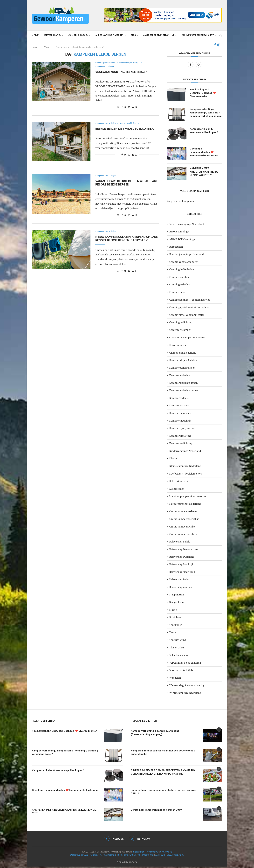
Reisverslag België (180, 543)
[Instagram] (219, 45)
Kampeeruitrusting (180, 437)
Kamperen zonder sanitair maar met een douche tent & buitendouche (165, 754)
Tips (133, 35)
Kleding (174, 460)
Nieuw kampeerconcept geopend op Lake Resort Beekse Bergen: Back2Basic (127, 238)
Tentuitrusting (178, 641)
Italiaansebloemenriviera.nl (103, 856)
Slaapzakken (177, 604)
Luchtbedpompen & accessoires (188, 498)
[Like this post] (118, 107)
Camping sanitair (179, 278)
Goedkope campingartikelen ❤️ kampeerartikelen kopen (205, 154)
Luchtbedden (177, 490)
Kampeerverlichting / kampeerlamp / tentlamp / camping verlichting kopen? (206, 115)
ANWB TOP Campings (182, 241)
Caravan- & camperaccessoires (187, 339)
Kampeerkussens (179, 407)
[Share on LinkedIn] (133, 107)
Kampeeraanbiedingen (106, 67)
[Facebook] (215, 45)
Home (35, 35)
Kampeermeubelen (180, 415)
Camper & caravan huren (184, 263)
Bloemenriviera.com (144, 856)
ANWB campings (179, 233)
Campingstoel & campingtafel (187, 316)
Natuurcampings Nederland (185, 505)
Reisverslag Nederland (182, 573)
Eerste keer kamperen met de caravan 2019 (158, 811)
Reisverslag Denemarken (184, 551)
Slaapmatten (177, 596)
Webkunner (138, 853)
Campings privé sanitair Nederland (189, 309)
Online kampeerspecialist (198, 35)
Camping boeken (78, 35)
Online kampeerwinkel (182, 528)
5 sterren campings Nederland (187, 225)
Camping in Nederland (182, 271)
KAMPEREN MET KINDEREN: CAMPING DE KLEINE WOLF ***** (204, 174)
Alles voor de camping (109, 35)
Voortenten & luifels (181, 672)
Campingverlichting (181, 324)
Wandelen (175, 679)
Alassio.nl (160, 856)
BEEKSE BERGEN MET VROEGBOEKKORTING (125, 129)
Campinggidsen (178, 294)
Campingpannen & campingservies (190, 301)
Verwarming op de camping (185, 664)
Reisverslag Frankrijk (181, 566)
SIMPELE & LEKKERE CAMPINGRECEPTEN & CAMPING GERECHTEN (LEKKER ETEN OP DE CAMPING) (163, 774)
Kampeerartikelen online (159, 35)
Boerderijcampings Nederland (187, 256)
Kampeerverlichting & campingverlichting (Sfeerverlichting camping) (156, 734)
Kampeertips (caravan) (182, 430)
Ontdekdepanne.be (79, 856)
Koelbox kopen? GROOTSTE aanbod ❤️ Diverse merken (203, 93)
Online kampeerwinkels (183, 535)
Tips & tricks (177, 649)
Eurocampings (178, 347)
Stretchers (175, 619)
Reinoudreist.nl (125, 856)
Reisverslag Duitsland (182, 558)
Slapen (173, 611)
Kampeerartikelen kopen (184, 384)
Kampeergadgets (179, 399)
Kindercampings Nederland (185, 452)
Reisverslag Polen (179, 581)
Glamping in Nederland (106, 63)
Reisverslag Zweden (181, 588)
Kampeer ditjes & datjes (133, 63)
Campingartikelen (180, 286)
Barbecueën (176, 248)
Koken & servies (179, 483)
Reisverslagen (52, 35)
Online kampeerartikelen (184, 513)
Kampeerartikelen (180, 377)
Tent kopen (176, 626)
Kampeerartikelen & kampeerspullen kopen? (205, 132)
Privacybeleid (152, 853)
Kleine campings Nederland (185, 467)
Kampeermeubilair (180, 422)
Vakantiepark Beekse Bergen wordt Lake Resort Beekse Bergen (126, 183)
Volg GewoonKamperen (180, 202)
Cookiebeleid (166, 853)
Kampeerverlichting (181, 445)
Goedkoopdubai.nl (175, 856)
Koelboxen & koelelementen (186, 475)
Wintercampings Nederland (185, 694)
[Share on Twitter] (125, 107)
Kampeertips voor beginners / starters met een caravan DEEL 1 (160, 793)
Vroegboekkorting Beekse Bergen (121, 72)
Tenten (173, 634)
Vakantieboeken (179, 657)
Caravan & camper (180, 331)
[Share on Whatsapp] (136, 107)
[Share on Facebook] (122, 107)
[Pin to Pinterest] (129, 107)
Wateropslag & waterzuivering (187, 687)
